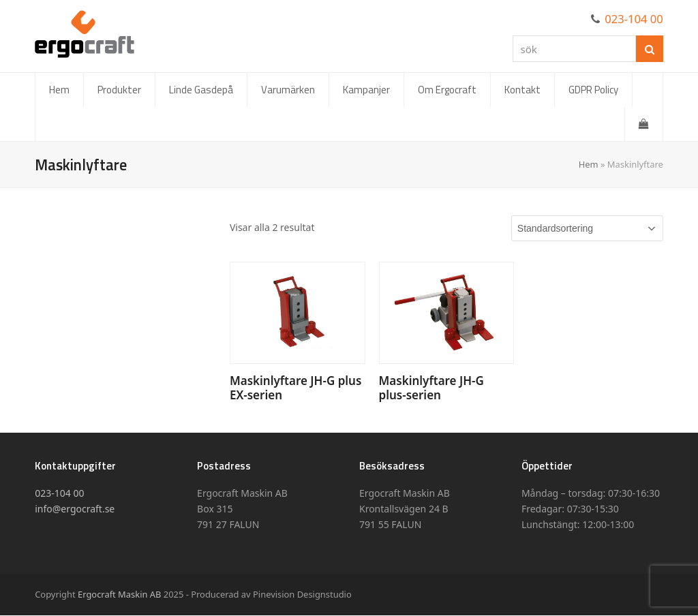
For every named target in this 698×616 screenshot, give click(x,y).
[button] (644, 124)
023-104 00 (634, 19)
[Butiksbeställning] (587, 228)
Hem (589, 164)
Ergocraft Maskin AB (119, 594)
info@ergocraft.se (75, 509)
